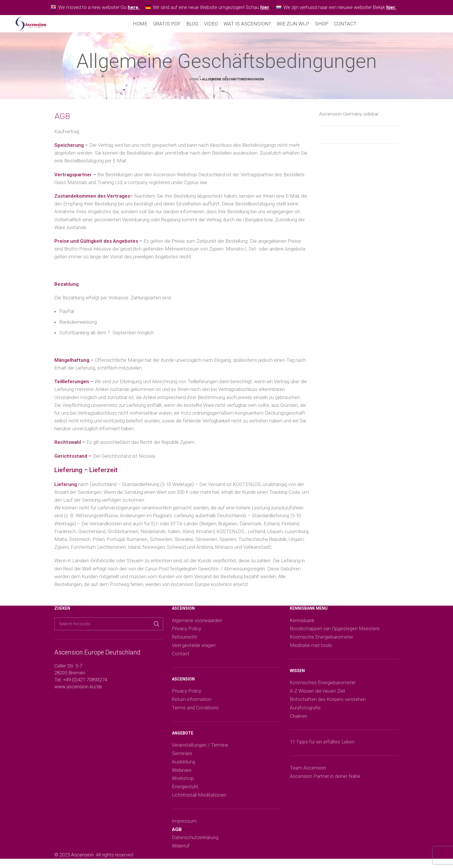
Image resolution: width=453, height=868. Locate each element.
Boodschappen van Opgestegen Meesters (335, 632)
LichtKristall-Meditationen (199, 798)
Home (194, 83)
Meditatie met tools (311, 649)
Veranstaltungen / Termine (200, 748)
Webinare (182, 774)
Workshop (183, 782)
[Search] (109, 627)
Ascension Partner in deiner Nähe (325, 780)
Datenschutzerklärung (195, 841)
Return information (192, 703)
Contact (181, 657)
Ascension (82, 858)
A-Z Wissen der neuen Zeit (318, 694)
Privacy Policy (186, 632)
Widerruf (181, 849)
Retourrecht (184, 640)
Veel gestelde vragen (194, 649)
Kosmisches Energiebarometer (323, 686)
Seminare (182, 757)
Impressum (184, 824)
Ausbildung (183, 765)
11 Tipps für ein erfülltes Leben (322, 745)
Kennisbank (302, 624)
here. (134, 7)
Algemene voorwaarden (197, 624)
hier (265, 7)
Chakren (298, 719)
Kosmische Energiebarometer (321, 640)
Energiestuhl (185, 790)
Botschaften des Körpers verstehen (328, 703)
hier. (391, 7)
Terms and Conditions (195, 711)
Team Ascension (308, 771)
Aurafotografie (305, 711)
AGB (177, 833)
